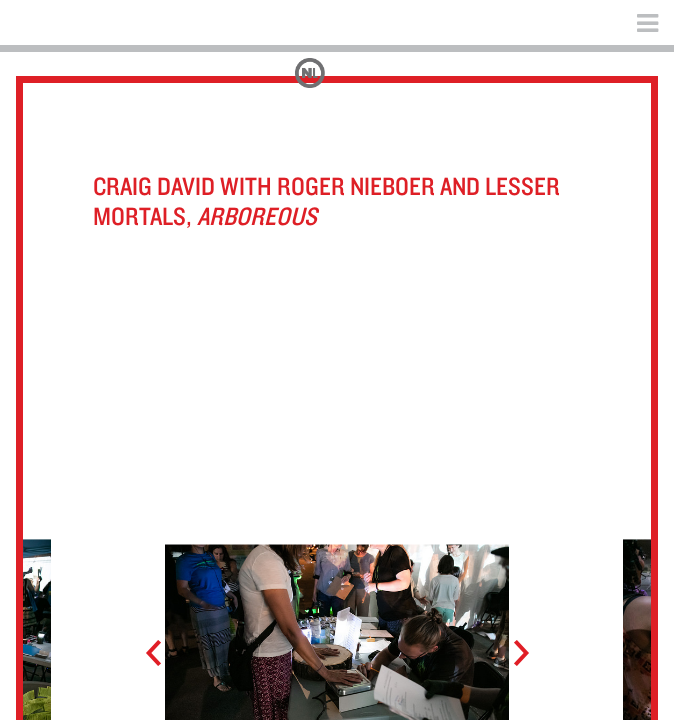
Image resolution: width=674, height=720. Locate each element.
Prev (162, 654)
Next (511, 654)
